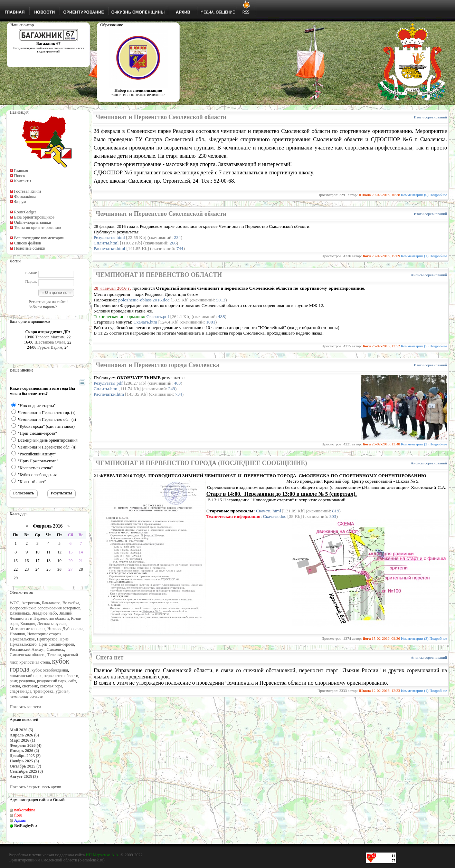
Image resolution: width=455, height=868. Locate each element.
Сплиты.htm (106, 389)
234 (177, 237)
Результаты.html (109, 237)
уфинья (62, 691)
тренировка (44, 691)
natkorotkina (25, 810)
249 (172, 389)
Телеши (54, 655)
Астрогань (31, 603)
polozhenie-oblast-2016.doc (144, 300)
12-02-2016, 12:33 (386, 691)
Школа (365, 195)
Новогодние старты (44, 634)
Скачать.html (269, 511)
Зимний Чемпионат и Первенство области (41, 616)
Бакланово (51, 603)
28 (81, 569)
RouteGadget (25, 212)
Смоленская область (27, 655)
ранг (13, 681)
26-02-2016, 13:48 (386, 444)
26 (59, 569)
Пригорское (47, 639)
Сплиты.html (106, 243)
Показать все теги (25, 707)
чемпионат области (27, 696)
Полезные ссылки (30, 248)
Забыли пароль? (43, 307)
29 (16, 578)
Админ (20, 820)
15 (16, 561)
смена (15, 686)
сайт (72, 681)
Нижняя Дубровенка (65, 629)
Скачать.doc (274, 516)
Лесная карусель (52, 624)
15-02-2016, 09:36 (386, 638)
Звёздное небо (44, 613)
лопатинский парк (26, 676)
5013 (221, 300)
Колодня (28, 624)
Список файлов (28, 243)
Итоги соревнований (430, 117)
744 (180, 248)
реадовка (27, 681)
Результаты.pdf (108, 383)
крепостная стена (35, 662)
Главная (21, 171)
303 (333, 516)
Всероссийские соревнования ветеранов (45, 608)
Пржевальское (22, 639)
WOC (15, 603)
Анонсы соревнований (429, 275)
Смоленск (55, 649)
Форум (20, 202)
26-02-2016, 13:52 (386, 346)
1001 (211, 322)
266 (173, 243)
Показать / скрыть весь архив (35, 787)
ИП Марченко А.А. (102, 855)
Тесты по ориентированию (38, 228)
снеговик (30, 686)
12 (59, 552)
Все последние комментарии (39, 238)
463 (177, 383)
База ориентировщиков (34, 217)
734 (179, 394)
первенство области (61, 676)
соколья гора (51, 686)
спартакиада (21, 691)
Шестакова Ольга (50, 342)
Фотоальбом (25, 196)
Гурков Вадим (50, 347)
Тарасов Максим (50, 337)
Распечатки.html (109, 248)
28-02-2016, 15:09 (386, 256)
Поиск (20, 176)
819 (336, 511)
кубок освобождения (50, 670)
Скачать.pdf (158, 316)
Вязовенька (20, 613)
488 (221, 316)
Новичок (17, 634)
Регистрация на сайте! (48, 302)
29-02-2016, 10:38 (386, 195)
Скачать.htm (145, 322)
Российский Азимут (27, 649)
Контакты (23, 181)
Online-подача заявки (33, 222)
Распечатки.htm (109, 394)
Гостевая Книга (28, 191)
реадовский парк (52, 681)
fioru (18, 815)
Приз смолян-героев (56, 644)
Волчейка (71, 603)
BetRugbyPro (25, 826)
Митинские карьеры (27, 629)
